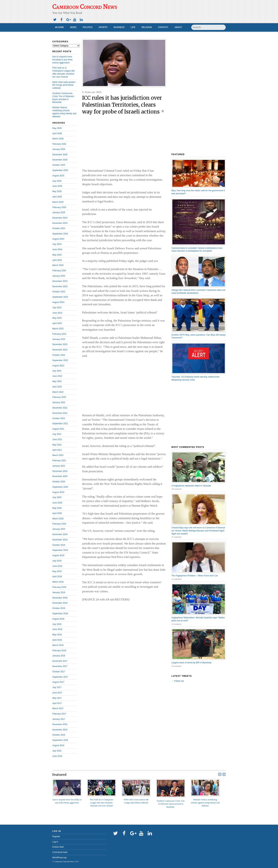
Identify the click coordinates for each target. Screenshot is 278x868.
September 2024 (60, 234)
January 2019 (59, 592)
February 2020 (59, 524)
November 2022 (60, 350)
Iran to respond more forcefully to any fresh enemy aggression (62, 60)
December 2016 (60, 724)
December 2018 (60, 598)
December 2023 (60, 281)
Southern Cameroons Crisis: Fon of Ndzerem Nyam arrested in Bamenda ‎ (171, 804)
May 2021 (57, 445)
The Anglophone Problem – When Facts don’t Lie (195, 576)
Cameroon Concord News (64, 861)
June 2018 (57, 629)
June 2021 (57, 439)
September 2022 (60, 360)
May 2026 (57, 128)
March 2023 (58, 329)
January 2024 (59, 276)
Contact (163, 27)
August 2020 (58, 492)
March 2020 (58, 519)
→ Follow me (178, 681)
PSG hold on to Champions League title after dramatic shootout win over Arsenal (102, 803)
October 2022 (59, 355)
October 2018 (59, 608)
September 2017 (60, 677)
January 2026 (59, 149)
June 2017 (57, 693)
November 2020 (60, 476)
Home (59, 27)
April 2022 (57, 387)
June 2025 (57, 186)
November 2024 (60, 223)
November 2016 (60, 730)
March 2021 (58, 455)
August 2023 (58, 302)
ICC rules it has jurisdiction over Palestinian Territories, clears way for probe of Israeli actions (122, 105)
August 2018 (58, 619)
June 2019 (57, 566)
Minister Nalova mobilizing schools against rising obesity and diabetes (205, 803)
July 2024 (57, 244)
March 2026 (58, 139)
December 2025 (60, 155)
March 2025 (58, 202)
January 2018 (59, 656)
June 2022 (57, 376)
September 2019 (60, 550)
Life (133, 27)
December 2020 (60, 471)
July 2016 (57, 751)
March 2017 (58, 708)
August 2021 (58, 429)
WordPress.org (59, 858)
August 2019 (58, 555)
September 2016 (60, 740)
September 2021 (60, 424)
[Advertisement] (173, 10)
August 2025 (58, 176)
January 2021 (59, 466)
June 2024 (57, 249)
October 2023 (59, 292)
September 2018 (60, 614)
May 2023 (57, 318)
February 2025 (59, 207)
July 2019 (57, 561)
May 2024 (57, 255)
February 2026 (59, 144)
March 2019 (58, 582)
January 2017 (59, 719)
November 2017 (60, 666)
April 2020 (57, 513)
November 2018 (60, 603)
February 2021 (59, 461)
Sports (103, 27)
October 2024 (59, 228)
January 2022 (59, 402)
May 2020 (57, 508)
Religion (147, 27)
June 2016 (57, 756)
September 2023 (60, 297)
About (178, 27)
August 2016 (58, 745)
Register (56, 836)
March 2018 (58, 645)
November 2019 (60, 540)
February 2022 (59, 397)
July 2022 (57, 371)
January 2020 (59, 529)
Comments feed (60, 852)
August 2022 (58, 366)
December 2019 (60, 534)
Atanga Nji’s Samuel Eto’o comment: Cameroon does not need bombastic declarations (198, 292)
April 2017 (57, 703)
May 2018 (57, 635)
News (73, 27)
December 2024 (60, 218)
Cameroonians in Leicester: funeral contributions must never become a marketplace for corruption (197, 250)
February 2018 (59, 651)
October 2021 (59, 418)
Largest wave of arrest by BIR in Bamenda (191, 663)
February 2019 (59, 587)
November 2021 (60, 413)
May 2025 (57, 191)
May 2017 (57, 698)
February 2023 (59, 334)
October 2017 (59, 672)
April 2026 (57, 134)
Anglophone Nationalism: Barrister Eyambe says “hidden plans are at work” (198, 619)
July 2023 (57, 308)
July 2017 (57, 687)
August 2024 (58, 239)
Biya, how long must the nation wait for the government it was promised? (198, 192)
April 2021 (57, 450)
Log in (55, 842)
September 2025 (60, 170)
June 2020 (57, 503)
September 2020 (60, 487)
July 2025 (57, 181)
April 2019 (57, 577)
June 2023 (57, 313)
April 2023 (57, 323)
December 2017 (60, 661)
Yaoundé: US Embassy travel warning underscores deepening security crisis (195, 378)
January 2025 (59, 212)
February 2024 (59, 271)
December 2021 (60, 408)
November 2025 (60, 160)
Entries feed (58, 847)
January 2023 (59, 339)
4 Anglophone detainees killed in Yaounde (191, 486)
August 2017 (58, 682)
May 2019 (57, 571)
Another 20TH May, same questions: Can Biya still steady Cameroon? (198, 336)
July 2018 (57, 624)
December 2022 (60, 344)
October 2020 (59, 482)
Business (119, 27)
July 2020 (57, 497)
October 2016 (59, 735)
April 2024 (57, 260)
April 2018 (57, 640)
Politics (87, 27)
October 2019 (59, 545)
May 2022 (57, 381)
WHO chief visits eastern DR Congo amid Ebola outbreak (64, 85)
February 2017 (59, 714)
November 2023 (60, 287)
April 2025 (57, 197)
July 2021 (57, 434)
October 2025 (59, 165)
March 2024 (58, 265)
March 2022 (58, 392)
